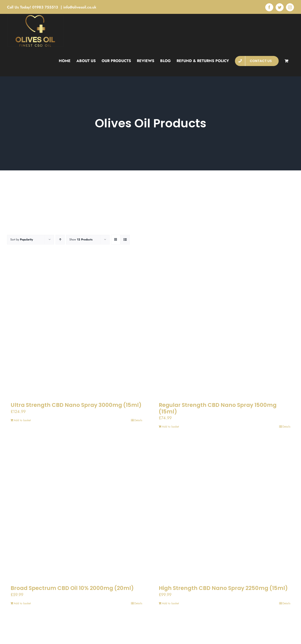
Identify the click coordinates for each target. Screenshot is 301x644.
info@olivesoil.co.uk (80, 7)
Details (138, 420)
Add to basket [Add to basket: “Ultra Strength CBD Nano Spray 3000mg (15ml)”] (22, 420)
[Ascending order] (60, 240)
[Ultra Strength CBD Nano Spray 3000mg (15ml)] (76, 328)
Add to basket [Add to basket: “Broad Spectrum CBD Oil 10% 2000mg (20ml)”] (22, 603)
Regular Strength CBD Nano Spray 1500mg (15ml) (218, 408)
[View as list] (125, 240)
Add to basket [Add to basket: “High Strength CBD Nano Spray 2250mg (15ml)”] (170, 603)
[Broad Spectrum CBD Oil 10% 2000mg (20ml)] (76, 511)
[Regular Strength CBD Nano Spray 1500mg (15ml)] (225, 328)
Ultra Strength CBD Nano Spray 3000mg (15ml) (76, 405)
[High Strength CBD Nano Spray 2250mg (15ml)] (225, 511)
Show (81, 240)
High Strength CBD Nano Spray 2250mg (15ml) (223, 588)
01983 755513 (46, 7)
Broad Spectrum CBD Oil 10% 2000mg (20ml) (72, 588)
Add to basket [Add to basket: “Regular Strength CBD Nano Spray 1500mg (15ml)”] (170, 427)
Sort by (22, 240)
